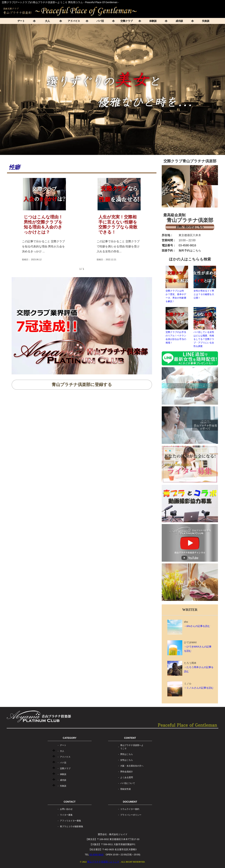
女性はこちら (127, 760)
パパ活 (100, 21)
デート (21, 21)
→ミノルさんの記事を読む (199, 688)
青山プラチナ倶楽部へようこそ (132, 747)
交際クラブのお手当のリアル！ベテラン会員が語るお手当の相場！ (177, 325)
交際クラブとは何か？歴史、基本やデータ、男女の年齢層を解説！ (177, 284)
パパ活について (128, 783)
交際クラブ (127, 21)
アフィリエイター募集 (70, 821)
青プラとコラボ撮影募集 (72, 826)
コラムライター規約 (130, 809)
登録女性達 (126, 789)
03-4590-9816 (187, 245)
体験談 (153, 21)
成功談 (179, 21)
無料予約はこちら (190, 250)
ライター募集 (66, 815)
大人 (47, 21)
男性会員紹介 (127, 772)
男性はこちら (127, 754)
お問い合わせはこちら (190, 227)
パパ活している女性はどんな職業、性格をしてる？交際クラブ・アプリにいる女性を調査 (205, 327)
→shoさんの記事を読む (197, 626)
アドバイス (74, 21)
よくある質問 (127, 777)
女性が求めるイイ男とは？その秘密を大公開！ (205, 282)
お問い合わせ (66, 809)
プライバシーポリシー (131, 815)
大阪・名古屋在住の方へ (132, 766)
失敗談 (206, 21)
